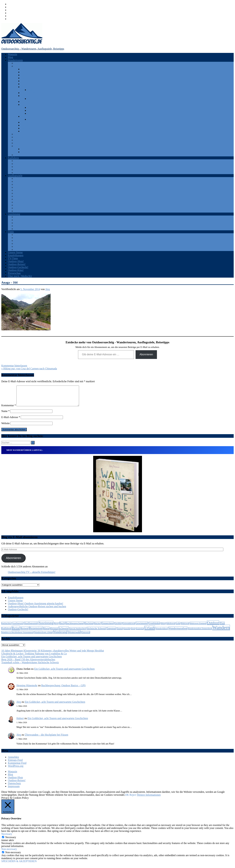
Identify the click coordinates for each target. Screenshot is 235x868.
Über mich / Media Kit (20, 276)
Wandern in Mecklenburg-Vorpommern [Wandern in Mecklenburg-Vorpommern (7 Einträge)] (17, 636)
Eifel (24, 72)
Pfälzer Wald (34, 99)
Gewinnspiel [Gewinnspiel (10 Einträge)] (142, 627)
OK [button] (127, 799)
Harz (24, 84)
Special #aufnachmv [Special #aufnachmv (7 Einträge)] (78, 632)
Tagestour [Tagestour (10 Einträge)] (111, 632)
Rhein (18, 190)
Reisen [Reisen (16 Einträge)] (24, 632)
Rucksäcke (20, 226)
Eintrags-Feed (15, 764)
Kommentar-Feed (17, 767)
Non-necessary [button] (9, 853)
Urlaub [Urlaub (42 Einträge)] (150, 632)
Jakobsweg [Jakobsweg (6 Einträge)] (171, 627)
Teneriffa (26, 149)
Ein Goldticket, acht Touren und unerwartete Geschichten (32, 660)
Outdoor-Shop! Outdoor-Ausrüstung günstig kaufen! (36, 607)
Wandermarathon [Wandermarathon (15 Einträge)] (178, 632)
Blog (10, 57)
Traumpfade (34, 110)
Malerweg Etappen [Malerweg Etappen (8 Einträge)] (198, 627)
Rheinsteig (33, 108)
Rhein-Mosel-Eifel (31, 105)
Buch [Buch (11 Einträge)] (62, 627)
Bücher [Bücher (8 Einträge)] (97, 627)
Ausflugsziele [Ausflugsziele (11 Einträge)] (31, 627)
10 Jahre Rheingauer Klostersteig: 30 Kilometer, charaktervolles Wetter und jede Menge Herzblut (53, 655)
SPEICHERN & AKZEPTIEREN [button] (19, 865)
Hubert (20, 722)
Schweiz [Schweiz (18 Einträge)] (64, 632)
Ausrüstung (14, 214)
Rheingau (26, 102)
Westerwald (27, 128)
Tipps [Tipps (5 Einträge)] (133, 633)
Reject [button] (133, 799)
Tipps (11, 232)
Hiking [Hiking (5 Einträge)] (163, 627)
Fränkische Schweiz (32, 78)
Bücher (18, 235)
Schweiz (19, 143)
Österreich (20, 137)
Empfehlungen (16, 255)
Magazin (12, 54)
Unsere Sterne (15, 252)
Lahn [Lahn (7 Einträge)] (178, 627)
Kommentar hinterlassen (14, 366)
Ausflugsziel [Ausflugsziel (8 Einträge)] (18, 627)
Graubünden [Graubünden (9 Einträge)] (154, 627)
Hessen (25, 87)
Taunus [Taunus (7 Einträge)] (120, 632)
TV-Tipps (13, 258)
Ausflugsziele (15, 176)
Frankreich (20, 164)
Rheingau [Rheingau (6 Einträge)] (54, 633)
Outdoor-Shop (15, 781)
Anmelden (13, 761)
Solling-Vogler (29, 131)
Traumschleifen (36, 113)
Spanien (19, 146)
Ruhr (17, 193)
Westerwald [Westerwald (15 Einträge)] (74, 636)
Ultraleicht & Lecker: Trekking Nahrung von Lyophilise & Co (34, 657)
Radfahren (13, 158)
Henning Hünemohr (27, 689)
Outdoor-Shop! (16, 261)
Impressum (14, 790)
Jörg (48, 289)
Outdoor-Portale (23, 241)
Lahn (30, 90)
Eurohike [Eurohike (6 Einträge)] (118, 627)
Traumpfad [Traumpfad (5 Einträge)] (140, 633)
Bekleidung (21, 220)
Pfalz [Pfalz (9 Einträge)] (222, 627)
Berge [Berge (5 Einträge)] (56, 627)
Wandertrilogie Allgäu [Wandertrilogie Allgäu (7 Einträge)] (43, 636)
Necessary (11, 841)
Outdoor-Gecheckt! (18, 267)
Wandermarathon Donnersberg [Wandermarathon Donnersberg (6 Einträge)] (200, 633)
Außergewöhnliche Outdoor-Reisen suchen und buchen (37, 610)
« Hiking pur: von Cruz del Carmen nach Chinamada (29, 369)
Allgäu (25, 69)
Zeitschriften (21, 249)
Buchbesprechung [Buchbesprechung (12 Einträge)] (75, 627)
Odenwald (20, 187)
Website (6, 427)
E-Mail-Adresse (11, 421)
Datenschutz (14, 787)
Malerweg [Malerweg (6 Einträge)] (185, 627)
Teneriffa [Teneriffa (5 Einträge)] (127, 633)
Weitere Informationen (149, 799)
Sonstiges (19, 229)
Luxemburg (21, 134)
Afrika (18, 63)
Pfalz (24, 96)
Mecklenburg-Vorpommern (35, 93)
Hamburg (26, 81)
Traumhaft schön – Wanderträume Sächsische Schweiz (30, 666)
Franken (25, 75)
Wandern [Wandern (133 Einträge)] (221, 631)
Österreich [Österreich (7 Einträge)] (86, 636)
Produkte (19, 244)
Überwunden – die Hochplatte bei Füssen (46, 739)
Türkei (18, 155)
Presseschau (14, 273)
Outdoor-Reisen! (17, 264)
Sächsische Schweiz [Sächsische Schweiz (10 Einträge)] (96, 632)
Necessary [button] (7, 838)
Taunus (25, 125)
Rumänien (20, 140)
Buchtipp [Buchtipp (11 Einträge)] (89, 627)
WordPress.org (16, 770)
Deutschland (21, 66)
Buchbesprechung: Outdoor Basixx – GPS (63, 689)
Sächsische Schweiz (32, 122)
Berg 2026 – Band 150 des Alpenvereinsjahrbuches (28, 663)
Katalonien (27, 152)
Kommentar (9, 409)
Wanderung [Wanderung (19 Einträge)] (60, 636)
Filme (18, 238)
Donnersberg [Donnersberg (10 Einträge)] (108, 627)
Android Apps (22, 217)
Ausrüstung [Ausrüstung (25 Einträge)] (46, 627)
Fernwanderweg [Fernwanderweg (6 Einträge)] (129, 627)
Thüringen (20, 205)
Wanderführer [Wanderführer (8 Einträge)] (162, 632)
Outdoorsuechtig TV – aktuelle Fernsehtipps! (32, 576)
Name (5, 415)
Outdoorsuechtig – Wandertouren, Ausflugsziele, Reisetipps (33, 49)
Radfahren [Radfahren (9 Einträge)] (6, 632)
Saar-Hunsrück (29, 116)
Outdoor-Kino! (16, 270)
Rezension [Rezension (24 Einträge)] (36, 632)
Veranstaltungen (23, 246)
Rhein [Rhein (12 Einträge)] (46, 632)
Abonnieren (146, 354)
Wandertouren (15, 60)
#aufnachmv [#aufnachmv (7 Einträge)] (6, 627)
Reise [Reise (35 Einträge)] (16, 632)
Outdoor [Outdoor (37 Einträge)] (213, 627)
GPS (17, 223)
